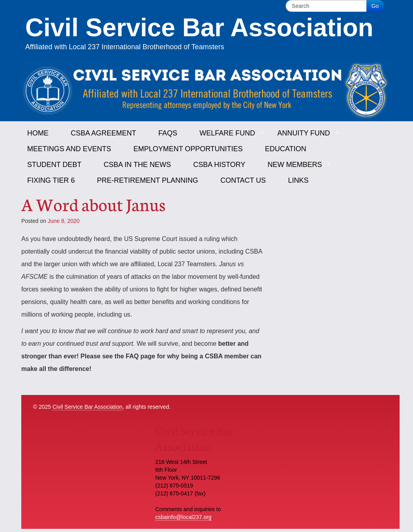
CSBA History (219, 165)
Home (38, 133)
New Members (295, 165)
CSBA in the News (137, 165)
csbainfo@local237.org (183, 517)
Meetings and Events (69, 149)
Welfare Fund (227, 133)
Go (375, 6)
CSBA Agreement (103, 133)
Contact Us (243, 180)
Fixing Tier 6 (51, 180)
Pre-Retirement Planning (148, 180)
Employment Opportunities (188, 149)
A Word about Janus (93, 204)
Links (298, 180)
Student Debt (54, 165)
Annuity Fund (304, 133)
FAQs (168, 133)
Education (286, 149)
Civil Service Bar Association (87, 407)
